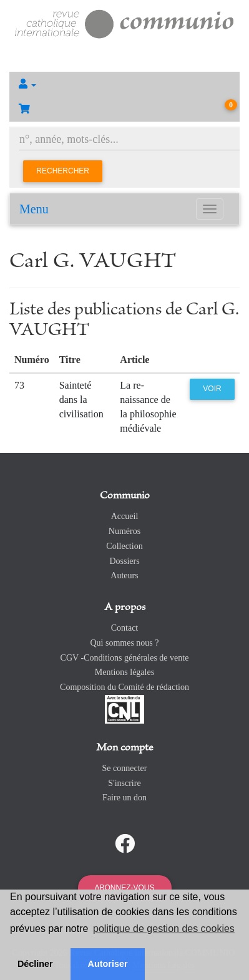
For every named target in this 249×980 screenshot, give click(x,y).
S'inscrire (124, 783)
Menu (34, 209)
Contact (125, 628)
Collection (124, 546)
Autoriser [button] (108, 964)
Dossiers (124, 561)
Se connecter (125, 768)
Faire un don (124, 798)
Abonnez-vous (124, 888)
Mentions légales (124, 672)
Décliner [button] (35, 964)
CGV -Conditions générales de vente (125, 658)
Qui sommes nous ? (124, 643)
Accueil (125, 516)
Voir (212, 389)
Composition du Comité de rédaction (124, 687)
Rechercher (63, 171)
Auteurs (124, 575)
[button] (124, 84)
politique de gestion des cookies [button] (164, 929)
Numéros (124, 531)
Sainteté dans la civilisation (81, 400)
